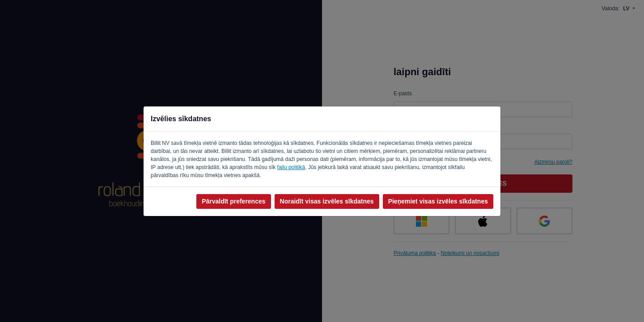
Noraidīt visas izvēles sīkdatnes (327, 201)
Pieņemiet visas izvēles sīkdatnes (438, 201)
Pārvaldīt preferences (233, 201)
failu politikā (291, 167)
